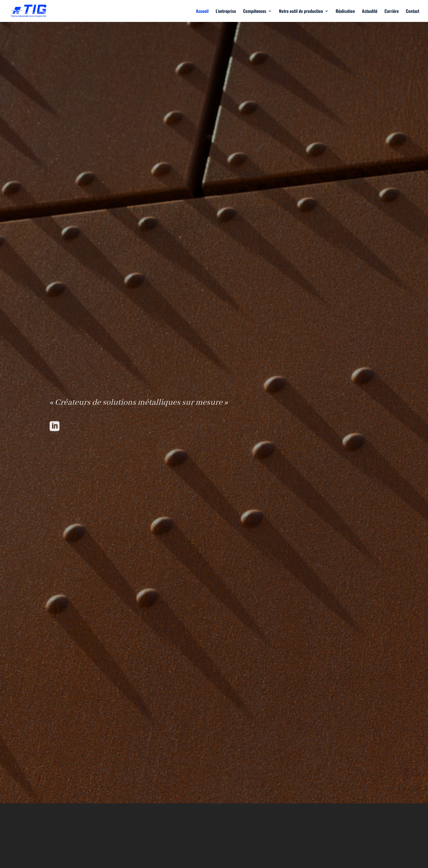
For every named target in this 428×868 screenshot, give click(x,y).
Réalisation (345, 12)
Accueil (202, 12)
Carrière (392, 12)
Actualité (370, 12)
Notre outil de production (301, 12)
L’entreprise (226, 12)
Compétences (255, 12)
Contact (413, 12)
